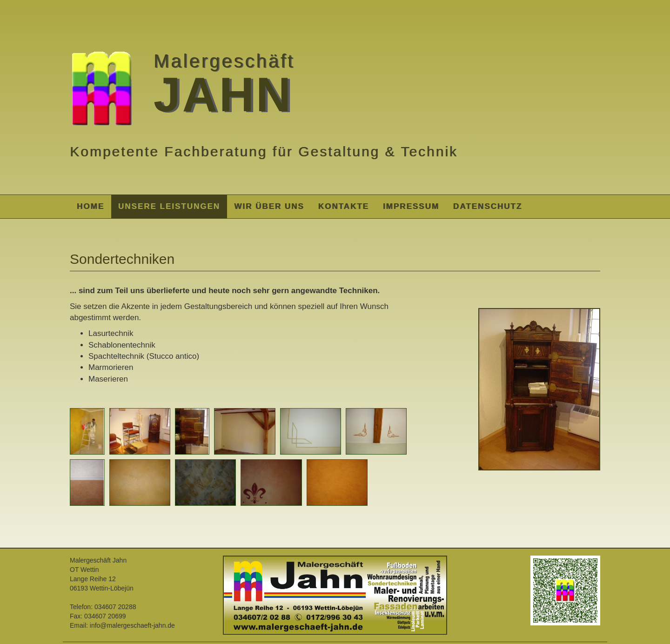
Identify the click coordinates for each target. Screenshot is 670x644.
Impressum (411, 206)
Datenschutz (488, 206)
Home (90, 206)
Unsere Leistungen (169, 206)
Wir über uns (269, 206)
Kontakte (344, 206)
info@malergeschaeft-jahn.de (132, 625)
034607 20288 (115, 607)
